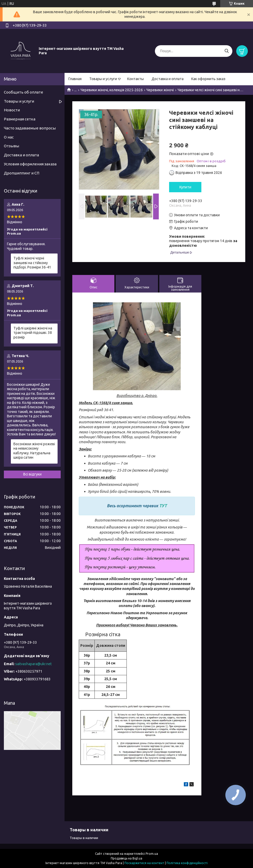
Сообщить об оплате (23, 92)
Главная (75, 79)
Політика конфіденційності (187, 863)
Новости (12, 110)
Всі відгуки (32, 474)
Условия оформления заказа (30, 164)
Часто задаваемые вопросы (30, 128)
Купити (185, 187)
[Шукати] (227, 51)
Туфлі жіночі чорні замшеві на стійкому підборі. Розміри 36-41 (32, 263)
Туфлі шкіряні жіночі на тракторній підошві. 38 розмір (33, 333)
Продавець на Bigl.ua (126, 858)
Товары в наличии (84, 838)
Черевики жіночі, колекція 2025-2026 (112, 90)
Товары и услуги (103, 79)
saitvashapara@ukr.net (33, 664)
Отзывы (11, 146)
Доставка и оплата (168, 79)
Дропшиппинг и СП (22, 173)
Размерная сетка (20, 119)
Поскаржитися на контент (144, 863)
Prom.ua (152, 854)
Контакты (136, 79)
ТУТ (163, 506)
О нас (9, 137)
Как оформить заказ (208, 79)
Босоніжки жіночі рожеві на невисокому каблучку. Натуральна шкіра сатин (34, 451)
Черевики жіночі (160, 90)
